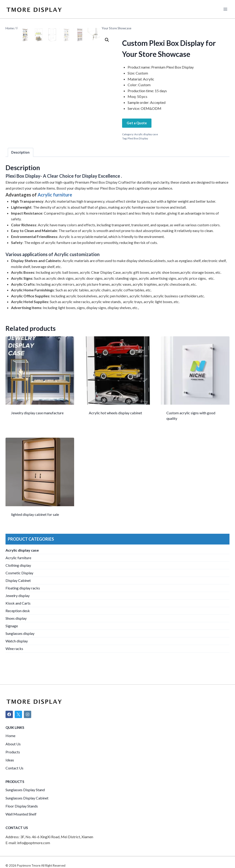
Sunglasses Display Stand (25, 790)
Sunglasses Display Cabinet (27, 798)
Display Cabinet (18, 590)
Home (10, 736)
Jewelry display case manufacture (37, 423)
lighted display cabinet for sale (35, 524)
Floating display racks (23, 598)
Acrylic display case (146, 134)
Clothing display (18, 575)
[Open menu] (225, 9)
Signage (12, 636)
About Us (13, 744)
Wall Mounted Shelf (21, 814)
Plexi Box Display (138, 138)
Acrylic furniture (55, 205)
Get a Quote (137, 123)
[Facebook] (9, 714)
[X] (18, 714)
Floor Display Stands (22, 806)
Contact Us (14, 768)
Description (20, 162)
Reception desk (18, 621)
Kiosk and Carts (18, 613)
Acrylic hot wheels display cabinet (115, 423)
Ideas (10, 760)
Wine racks (14, 658)
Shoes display (16, 628)
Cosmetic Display (19, 583)
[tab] (21, 162)
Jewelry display (18, 605)
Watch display (17, 651)
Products (13, 752)
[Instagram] (28, 714)
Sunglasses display (20, 643)
